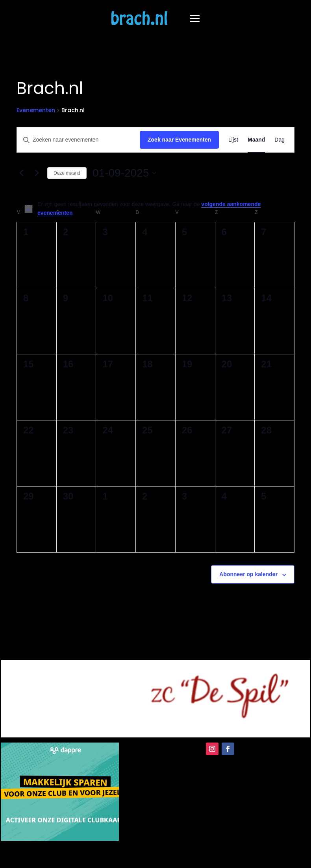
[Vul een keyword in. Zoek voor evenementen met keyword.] (78, 140)
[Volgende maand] (37, 173)
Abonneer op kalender (248, 574)
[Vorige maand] (21, 173)
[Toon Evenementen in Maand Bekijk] (256, 140)
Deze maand (67, 173)
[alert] (155, 209)
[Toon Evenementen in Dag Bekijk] (280, 140)
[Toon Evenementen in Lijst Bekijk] (233, 140)
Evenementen (36, 110)
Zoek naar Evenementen (179, 140)
